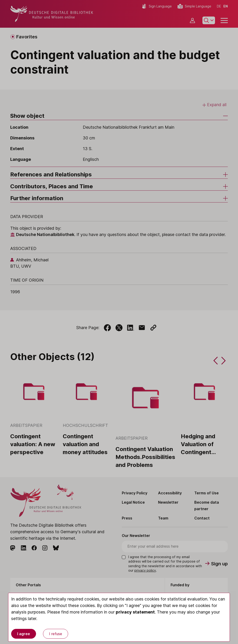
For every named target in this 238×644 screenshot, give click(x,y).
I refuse (56, 634)
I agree (24, 634)
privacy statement (135, 612)
